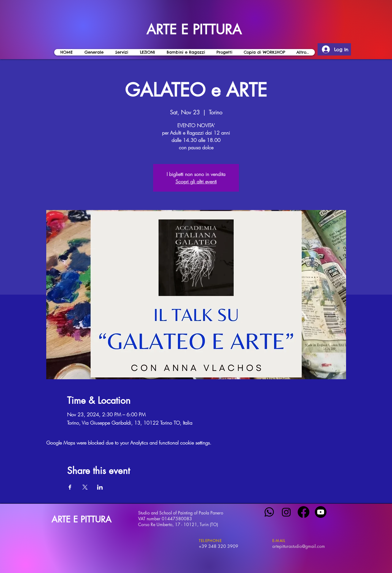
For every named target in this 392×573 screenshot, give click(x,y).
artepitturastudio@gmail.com (299, 546)
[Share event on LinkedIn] (100, 487)
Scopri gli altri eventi (196, 181)
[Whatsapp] (269, 512)
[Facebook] (303, 512)
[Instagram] (286, 512)
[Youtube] (321, 512)
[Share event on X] (85, 487)
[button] (147, 52)
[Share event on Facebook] (70, 487)
